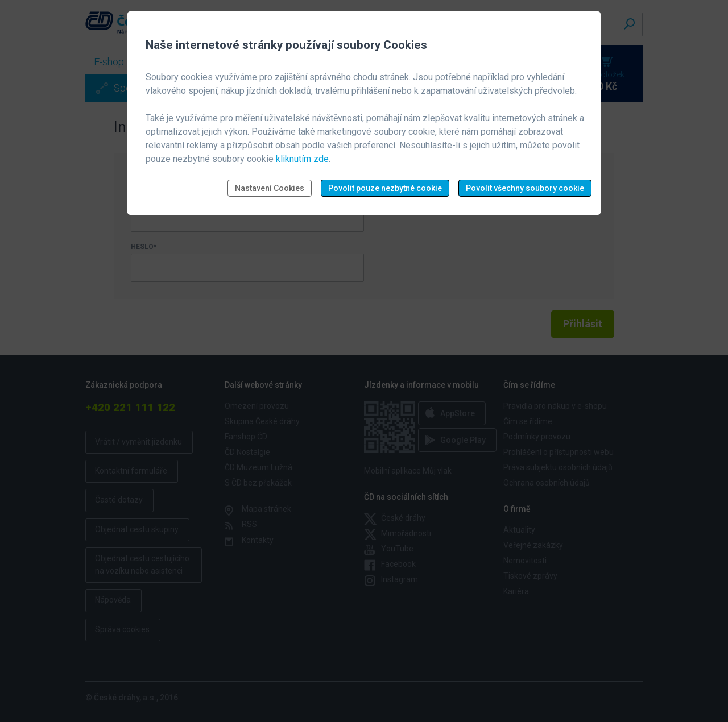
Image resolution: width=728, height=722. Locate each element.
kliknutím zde (302, 159)
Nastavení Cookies (270, 188)
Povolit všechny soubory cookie (525, 188)
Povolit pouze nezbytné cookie (385, 188)
